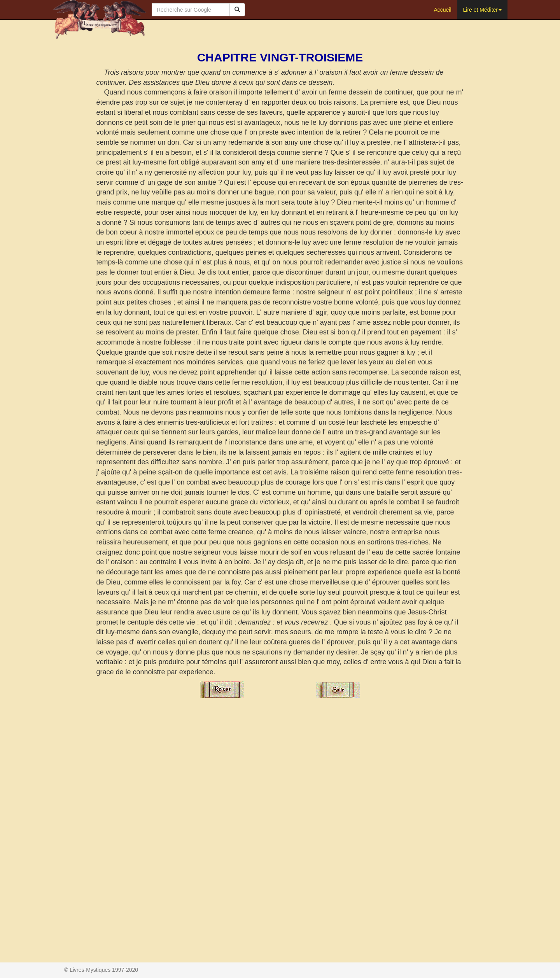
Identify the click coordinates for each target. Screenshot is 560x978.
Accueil (442, 10)
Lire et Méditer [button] (482, 10)
